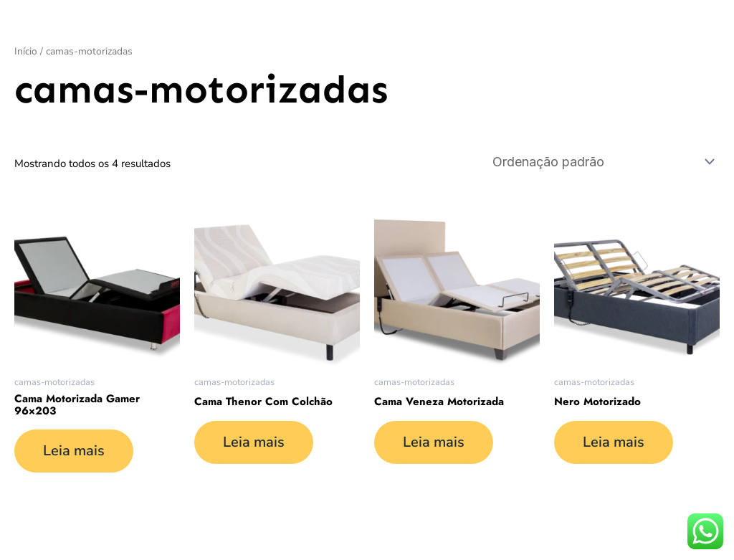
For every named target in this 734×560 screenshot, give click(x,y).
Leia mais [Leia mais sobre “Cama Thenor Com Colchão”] (254, 442)
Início (26, 51)
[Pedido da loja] (603, 162)
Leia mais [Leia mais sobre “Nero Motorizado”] (614, 442)
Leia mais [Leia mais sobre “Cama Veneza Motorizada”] (434, 442)
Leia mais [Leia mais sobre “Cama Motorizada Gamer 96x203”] (74, 451)
